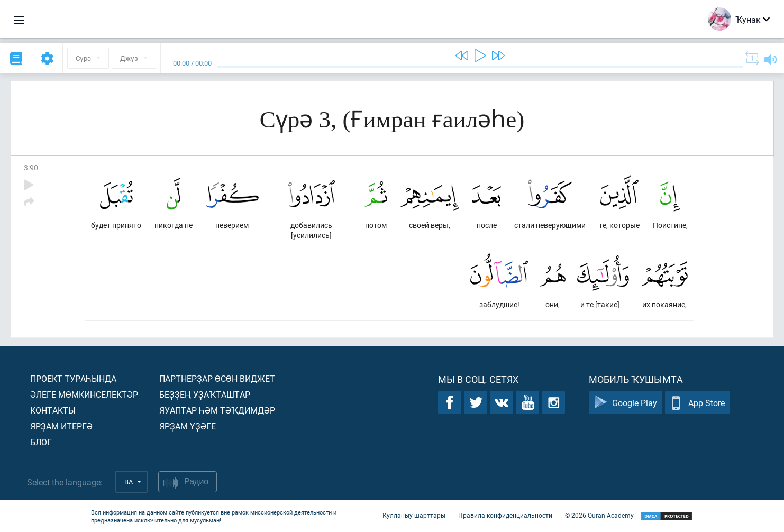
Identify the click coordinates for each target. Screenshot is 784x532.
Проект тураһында (73, 378)
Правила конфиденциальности (505, 515)
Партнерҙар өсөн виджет (217, 378)
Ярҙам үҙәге (188, 426)
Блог (41, 442)
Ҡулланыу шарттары (413, 515)
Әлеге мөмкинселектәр (84, 394)
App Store (698, 403)
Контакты (53, 410)
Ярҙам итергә (61, 426)
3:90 (31, 167)
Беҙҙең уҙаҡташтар (205, 394)
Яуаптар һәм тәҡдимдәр (217, 410)
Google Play (626, 403)
